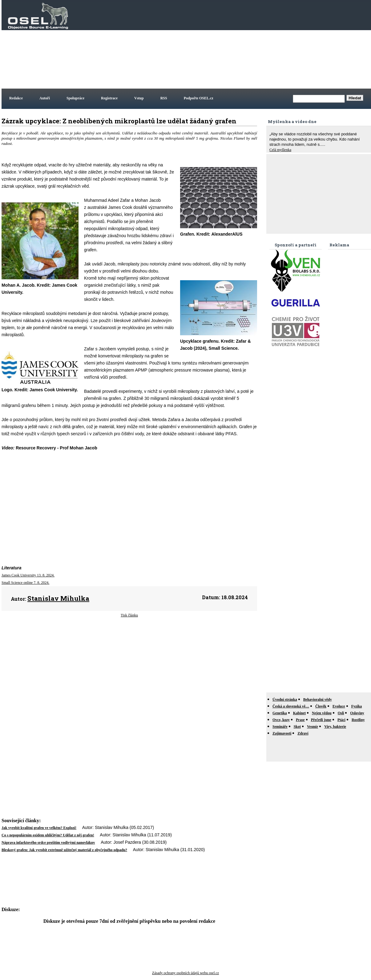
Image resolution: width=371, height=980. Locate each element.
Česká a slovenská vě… (291, 706)
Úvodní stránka (285, 699)
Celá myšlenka (280, 150)
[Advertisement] (274, 44)
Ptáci (341, 720)
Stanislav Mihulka (58, 598)
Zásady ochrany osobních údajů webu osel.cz (185, 973)
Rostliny (358, 720)
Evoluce (339, 706)
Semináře (280, 727)
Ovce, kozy (281, 720)
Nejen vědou (322, 713)
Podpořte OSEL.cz (199, 98)
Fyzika (357, 706)
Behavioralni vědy (318, 699)
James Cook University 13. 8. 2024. (28, 575)
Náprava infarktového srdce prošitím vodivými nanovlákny (48, 843)
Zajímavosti (282, 733)
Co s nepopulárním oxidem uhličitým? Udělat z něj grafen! (48, 835)
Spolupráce (75, 98)
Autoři (45, 98)
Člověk (321, 706)
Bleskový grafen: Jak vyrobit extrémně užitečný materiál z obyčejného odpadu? (64, 850)
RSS (164, 98)
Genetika (280, 713)
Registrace (109, 98)
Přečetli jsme (321, 720)
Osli (341, 713)
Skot (297, 727)
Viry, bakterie (335, 727)
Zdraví (303, 733)
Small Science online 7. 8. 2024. (25, 583)
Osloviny (357, 713)
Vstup (139, 98)
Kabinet (299, 713)
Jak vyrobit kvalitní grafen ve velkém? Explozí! (39, 828)
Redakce (16, 98)
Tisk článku (129, 615)
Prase (300, 720)
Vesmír (313, 727)
